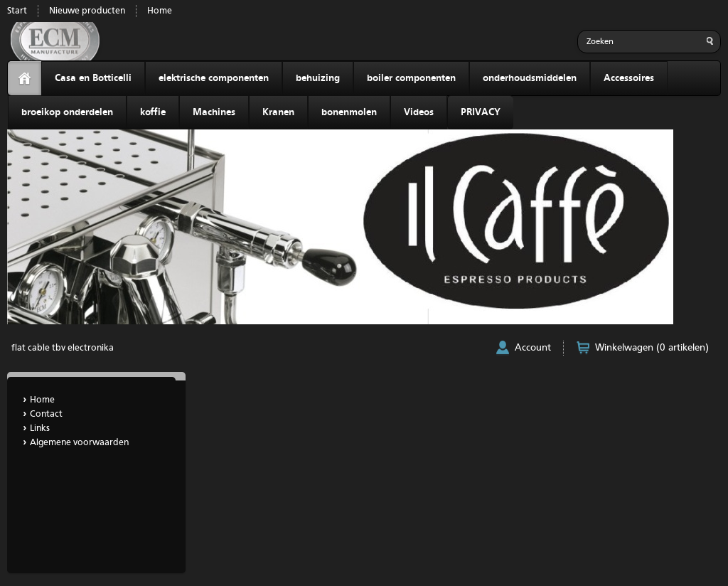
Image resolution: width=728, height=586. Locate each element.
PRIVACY (481, 112)
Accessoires (629, 78)
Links (40, 428)
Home (160, 11)
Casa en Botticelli (93, 78)
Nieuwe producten (87, 11)
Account (533, 348)
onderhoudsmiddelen (530, 78)
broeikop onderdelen (67, 112)
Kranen (278, 112)
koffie (153, 112)
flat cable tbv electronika (63, 348)
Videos (419, 112)
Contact (46, 414)
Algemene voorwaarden (79, 443)
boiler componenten (411, 78)
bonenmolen (349, 112)
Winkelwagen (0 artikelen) (652, 348)
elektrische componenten (214, 78)
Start (17, 11)
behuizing (318, 78)
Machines (214, 112)
